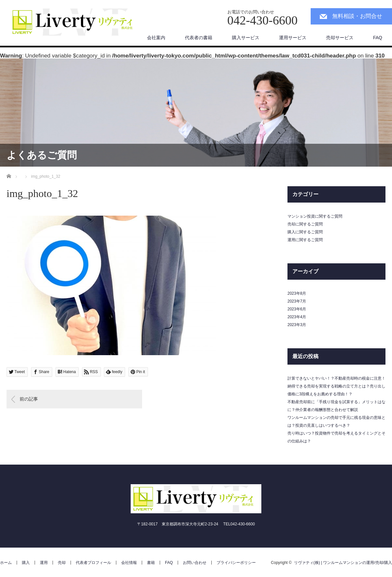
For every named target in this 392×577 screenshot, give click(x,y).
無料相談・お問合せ (357, 16)
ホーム (6, 563)
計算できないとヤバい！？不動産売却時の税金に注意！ (336, 378)
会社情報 (129, 563)
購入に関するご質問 (305, 232)
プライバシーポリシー (236, 563)
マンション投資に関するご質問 (315, 216)
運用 (44, 563)
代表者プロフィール (93, 563)
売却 (62, 563)
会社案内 (156, 38)
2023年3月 (297, 325)
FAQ (378, 38)
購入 (26, 563)
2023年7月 (297, 301)
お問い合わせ (195, 563)
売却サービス (340, 38)
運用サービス (293, 38)
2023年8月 (297, 293)
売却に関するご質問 (305, 224)
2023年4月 (297, 317)
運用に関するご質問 (305, 240)
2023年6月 (297, 309)
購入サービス (246, 38)
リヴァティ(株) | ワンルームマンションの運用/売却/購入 (343, 563)
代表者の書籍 (199, 38)
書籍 (151, 563)
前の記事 (29, 399)
